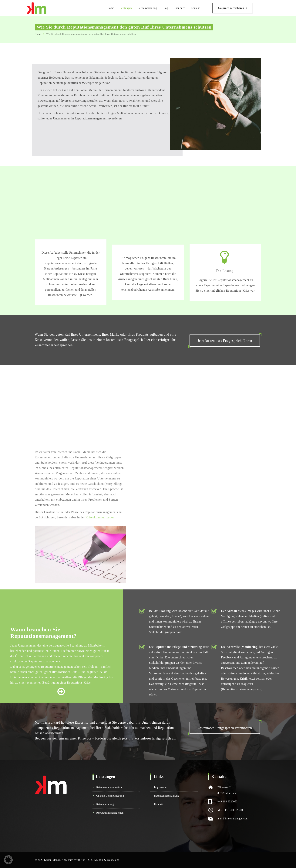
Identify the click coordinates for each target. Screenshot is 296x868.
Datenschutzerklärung (167, 796)
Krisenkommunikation (109, 787)
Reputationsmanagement (110, 813)
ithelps (81, 860)
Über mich (188, 8)
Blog (173, 8)
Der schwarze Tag (155, 8)
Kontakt (203, 8)
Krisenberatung (105, 804)
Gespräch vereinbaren (239, 8)
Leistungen (134, 8)
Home (119, 8)
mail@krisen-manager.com (233, 819)
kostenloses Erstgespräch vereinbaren (225, 728)
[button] (8, 860)
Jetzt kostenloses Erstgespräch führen (225, 341)
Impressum (160, 787)
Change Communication (110, 796)
